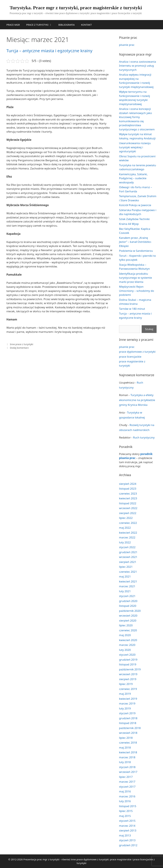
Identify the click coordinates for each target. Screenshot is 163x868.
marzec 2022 (127, 537)
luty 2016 (125, 801)
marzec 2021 (127, 586)
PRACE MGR (13, 25)
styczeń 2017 (127, 787)
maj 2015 (125, 816)
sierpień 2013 (128, 830)
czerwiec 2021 (128, 572)
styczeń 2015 (127, 821)
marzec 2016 (127, 796)
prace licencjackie (130, 357)
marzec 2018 (127, 757)
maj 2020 (125, 635)
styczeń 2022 (127, 547)
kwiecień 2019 (128, 699)
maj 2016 (125, 791)
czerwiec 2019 (128, 689)
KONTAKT (86, 25)
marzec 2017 (127, 782)
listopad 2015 (128, 806)
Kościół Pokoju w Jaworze (135, 205)
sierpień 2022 (128, 513)
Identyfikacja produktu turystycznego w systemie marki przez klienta (135, 278)
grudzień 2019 (128, 660)
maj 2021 (125, 576)
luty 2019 (125, 708)
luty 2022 (125, 542)
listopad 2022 (128, 503)
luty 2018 (125, 762)
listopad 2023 (128, 489)
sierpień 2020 (128, 620)
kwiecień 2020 (128, 640)
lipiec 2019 (126, 684)
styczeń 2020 (127, 655)
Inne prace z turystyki (22, 344)
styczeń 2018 (127, 767)
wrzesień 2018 (128, 733)
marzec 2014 (127, 826)
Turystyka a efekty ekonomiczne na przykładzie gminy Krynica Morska (137, 400)
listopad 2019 (128, 664)
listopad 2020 (128, 606)
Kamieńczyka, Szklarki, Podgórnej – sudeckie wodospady (133, 178)
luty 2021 (125, 591)
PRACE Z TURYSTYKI (41, 25)
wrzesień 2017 (128, 772)
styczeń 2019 (127, 713)
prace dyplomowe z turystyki (137, 352)
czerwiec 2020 (128, 630)
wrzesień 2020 (128, 616)
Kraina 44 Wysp (129, 224)
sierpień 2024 (128, 484)
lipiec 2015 (126, 811)
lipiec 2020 (126, 625)
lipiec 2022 (126, 518)
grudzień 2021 (128, 552)
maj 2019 (125, 694)
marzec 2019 (127, 703)
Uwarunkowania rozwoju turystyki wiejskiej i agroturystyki (135, 147)
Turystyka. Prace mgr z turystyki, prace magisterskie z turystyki (76, 8)
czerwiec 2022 (128, 523)
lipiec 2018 (126, 738)
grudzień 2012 (128, 845)
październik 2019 (130, 669)
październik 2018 (130, 728)
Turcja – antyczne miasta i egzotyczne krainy (49, 51)
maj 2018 (125, 747)
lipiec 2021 (126, 567)
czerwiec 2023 (128, 493)
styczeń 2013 (127, 840)
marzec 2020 (127, 645)
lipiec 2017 (126, 777)
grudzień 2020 (128, 601)
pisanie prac (127, 45)
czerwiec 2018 (128, 743)
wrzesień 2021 (128, 557)
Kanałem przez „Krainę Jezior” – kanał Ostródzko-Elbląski (135, 242)
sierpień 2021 (128, 562)
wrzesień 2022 (128, 508)
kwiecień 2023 (128, 498)
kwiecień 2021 (128, 581)
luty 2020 (125, 650)
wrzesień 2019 (128, 674)
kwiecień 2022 (128, 533)
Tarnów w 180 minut (132, 309)
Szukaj (149, 329)
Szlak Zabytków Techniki (134, 219)
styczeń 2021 (127, 596)
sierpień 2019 (128, 679)
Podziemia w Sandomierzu (136, 251)
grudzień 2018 (128, 718)
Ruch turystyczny (144, 437)
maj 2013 (125, 835)
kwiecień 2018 (128, 752)
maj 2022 (125, 528)
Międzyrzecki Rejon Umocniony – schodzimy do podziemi (137, 291)
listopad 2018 (128, 723)
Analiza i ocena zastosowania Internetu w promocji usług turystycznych (137, 66)
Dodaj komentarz (19, 348)
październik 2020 (130, 611)
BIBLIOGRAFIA (67, 25)
